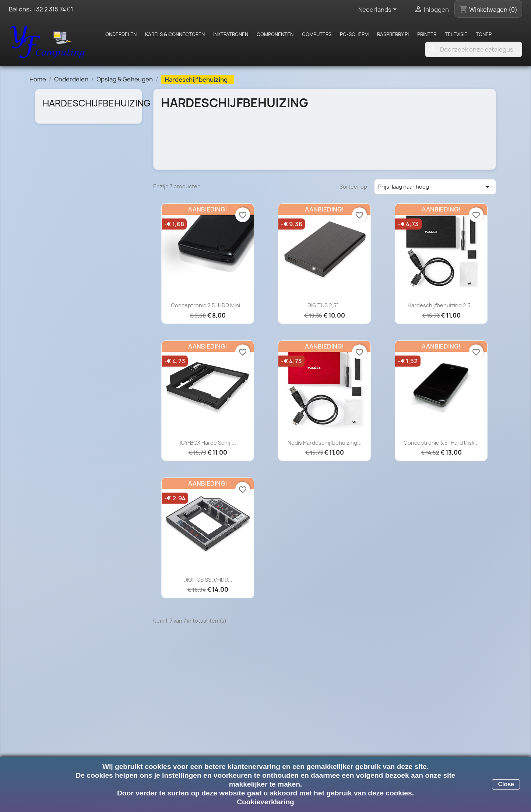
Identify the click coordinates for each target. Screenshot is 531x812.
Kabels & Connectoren (175, 34)
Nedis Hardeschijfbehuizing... (325, 443)
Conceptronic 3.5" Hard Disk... (441, 443)
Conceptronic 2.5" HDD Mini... (208, 305)
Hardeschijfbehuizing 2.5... (441, 305)
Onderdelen (121, 34)
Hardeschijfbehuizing (97, 103)
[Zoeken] (474, 49)
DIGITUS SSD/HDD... (208, 580)
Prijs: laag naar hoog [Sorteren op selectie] (435, 187)
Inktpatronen (231, 34)
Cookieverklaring (265, 802)
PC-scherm (354, 34)
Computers (317, 34)
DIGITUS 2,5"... (325, 305)
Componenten (275, 34)
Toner (484, 34)
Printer (427, 34)
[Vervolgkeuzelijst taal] (379, 10)
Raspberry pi (393, 34)
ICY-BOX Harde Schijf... (208, 443)
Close (506, 784)
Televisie (456, 34)
